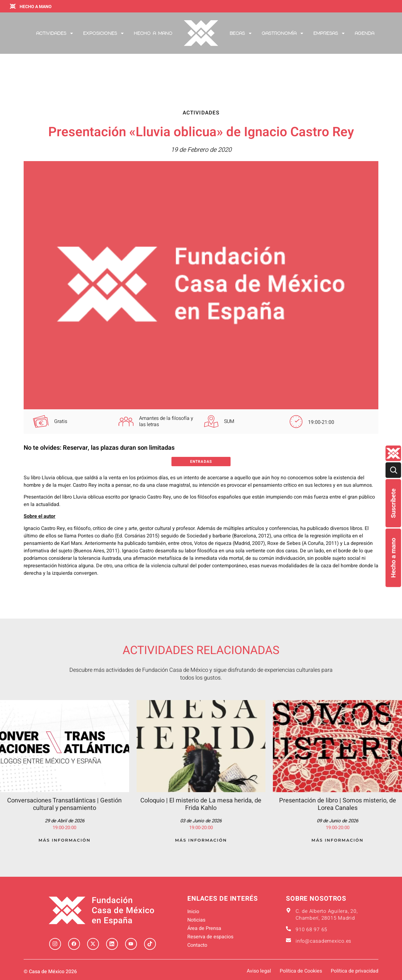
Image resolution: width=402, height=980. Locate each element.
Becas (241, 33)
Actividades (55, 33)
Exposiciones (104, 33)
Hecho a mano (393, 558)
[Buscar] (393, 470)
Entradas (201, 462)
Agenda (365, 33)
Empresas (329, 33)
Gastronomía (283, 33)
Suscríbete (393, 503)
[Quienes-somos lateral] (393, 453)
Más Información (65, 840)
